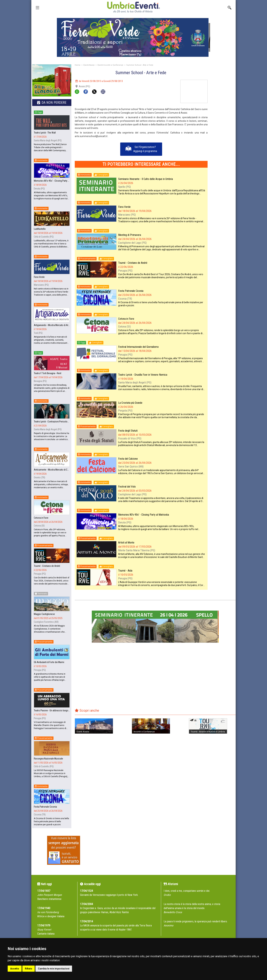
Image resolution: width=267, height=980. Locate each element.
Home (78, 65)
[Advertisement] (223, 131)
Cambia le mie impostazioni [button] (54, 969)
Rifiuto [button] (29, 969)
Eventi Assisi (89, 65)
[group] (133, 37)
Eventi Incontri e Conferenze (110, 65)
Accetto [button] (15, 969)
